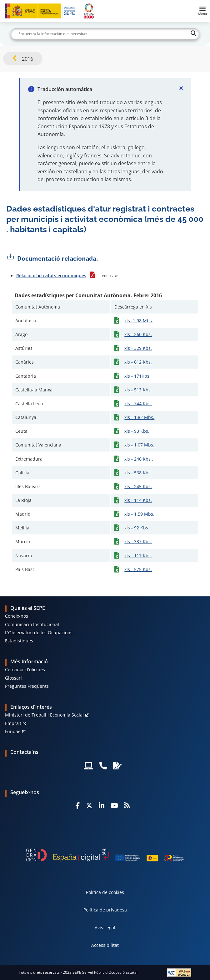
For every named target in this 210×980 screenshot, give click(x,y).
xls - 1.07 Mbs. (139, 445)
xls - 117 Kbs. (138, 556)
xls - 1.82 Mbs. (139, 417)
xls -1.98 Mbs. (139, 321)
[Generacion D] (105, 855)
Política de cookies (105, 892)
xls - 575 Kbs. (138, 569)
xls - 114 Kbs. (138, 500)
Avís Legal (105, 928)
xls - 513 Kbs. (138, 390)
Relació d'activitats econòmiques (51, 276)
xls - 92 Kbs (136, 528)
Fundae (13, 731)
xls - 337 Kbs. (138, 541)
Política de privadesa (105, 910)
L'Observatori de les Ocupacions (39, 633)
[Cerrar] (181, 88)
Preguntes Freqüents (27, 686)
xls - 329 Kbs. (138, 348)
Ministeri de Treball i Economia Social (44, 715)
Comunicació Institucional (32, 624)
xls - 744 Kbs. (138, 403)
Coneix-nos (17, 616)
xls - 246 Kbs (137, 459)
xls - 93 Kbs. (137, 431)
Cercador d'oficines (25, 669)
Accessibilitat (105, 945)
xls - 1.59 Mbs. (139, 514)
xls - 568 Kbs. (138, 473)
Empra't (13, 723)
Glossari (13, 678)
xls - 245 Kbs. (138, 486)
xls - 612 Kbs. (138, 362)
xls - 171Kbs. (137, 376)
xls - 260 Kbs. (138, 334)
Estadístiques (19, 641)
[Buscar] (105, 34)
